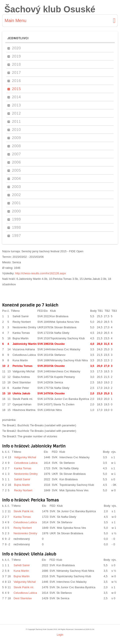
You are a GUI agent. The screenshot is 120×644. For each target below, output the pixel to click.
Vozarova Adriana (24, 349)
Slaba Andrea (21, 377)
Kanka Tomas (21, 333)
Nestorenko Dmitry (24, 327)
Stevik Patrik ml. (23, 399)
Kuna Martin (20, 360)
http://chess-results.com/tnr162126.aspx (41, 273)
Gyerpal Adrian (22, 404)
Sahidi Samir (21, 316)
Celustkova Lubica (24, 355)
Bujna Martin (21, 338)
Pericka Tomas (23, 366)
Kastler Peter (21, 388)
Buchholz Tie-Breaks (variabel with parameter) (47, 425)
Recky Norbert (22, 322)
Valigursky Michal (24, 371)
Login (60, 635)
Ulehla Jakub (21, 393)
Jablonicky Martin (25, 344)
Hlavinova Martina (24, 410)
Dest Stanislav (22, 382)
